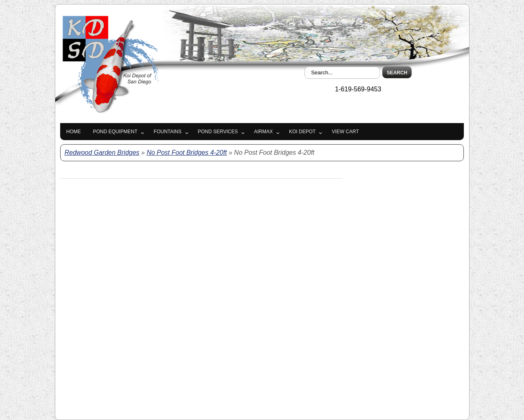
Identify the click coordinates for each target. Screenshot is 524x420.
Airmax (263, 132)
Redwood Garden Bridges (102, 153)
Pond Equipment (115, 132)
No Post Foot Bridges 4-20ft (187, 153)
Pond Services (218, 132)
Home (74, 132)
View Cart (345, 132)
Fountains (167, 132)
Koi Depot (302, 132)
